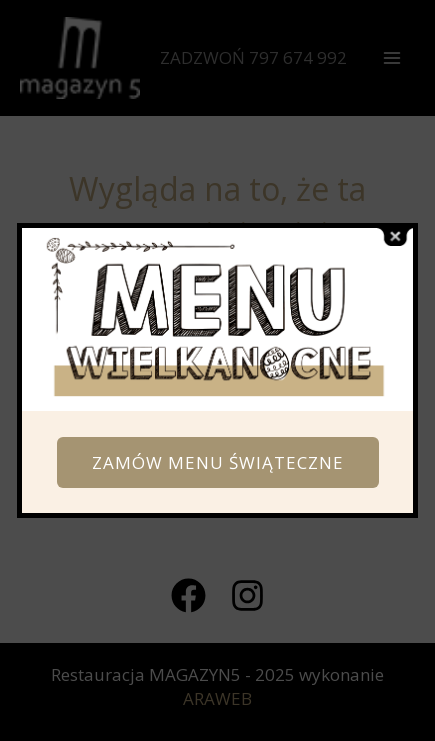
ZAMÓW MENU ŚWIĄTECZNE (218, 462)
